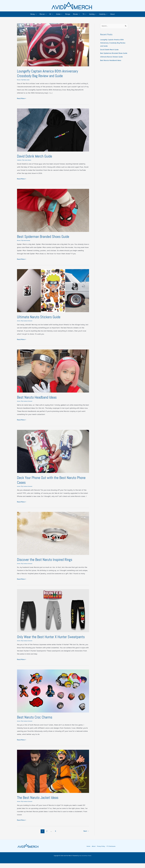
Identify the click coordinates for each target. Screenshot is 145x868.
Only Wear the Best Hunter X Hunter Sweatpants (44, 639)
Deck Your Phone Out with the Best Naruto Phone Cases (49, 480)
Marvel (19, 80)
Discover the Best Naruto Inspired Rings (47, 559)
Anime (19, 321)
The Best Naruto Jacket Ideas (40, 802)
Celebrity (19, 160)
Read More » (22, 98)
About (94, 851)
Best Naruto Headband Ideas (39, 397)
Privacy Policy (101, 851)
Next (86, 835)
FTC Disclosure (111, 851)
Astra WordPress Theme (85, 860)
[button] (36, 14)
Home (89, 851)
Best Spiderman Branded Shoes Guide (45, 236)
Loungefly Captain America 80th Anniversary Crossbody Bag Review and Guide (50, 74)
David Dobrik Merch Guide (36, 156)
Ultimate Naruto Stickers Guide (41, 317)
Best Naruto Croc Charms (36, 721)
